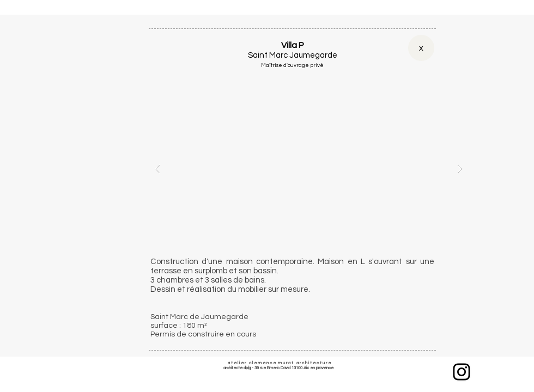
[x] (421, 48)
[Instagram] (462, 372)
